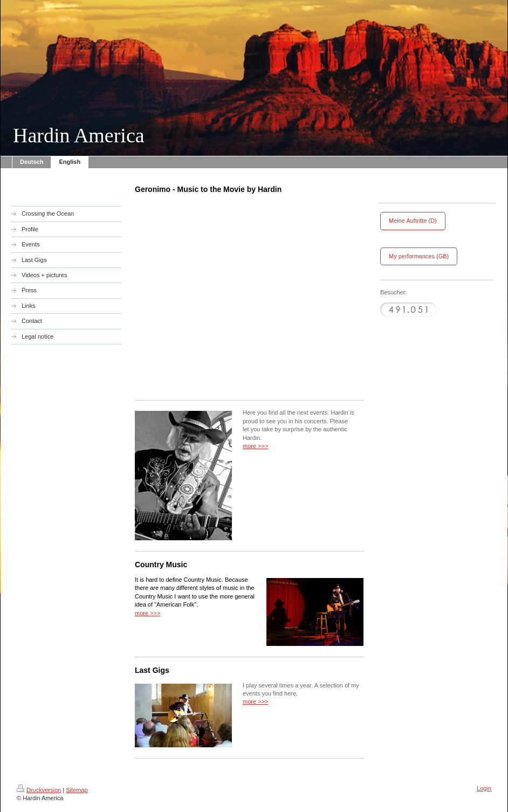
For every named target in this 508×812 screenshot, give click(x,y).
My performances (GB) (419, 256)
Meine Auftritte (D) (413, 221)
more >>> (255, 446)
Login (484, 788)
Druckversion (39, 790)
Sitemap (77, 790)
